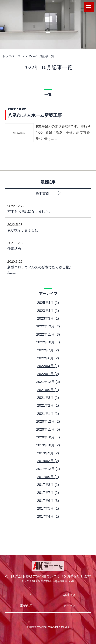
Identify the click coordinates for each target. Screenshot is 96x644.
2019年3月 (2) (48, 461)
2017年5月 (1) (48, 508)
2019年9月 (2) (48, 453)
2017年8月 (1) (48, 485)
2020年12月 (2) (48, 421)
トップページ (11, 56)
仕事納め (44, 245)
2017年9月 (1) (48, 477)
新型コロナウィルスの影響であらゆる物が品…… (44, 267)
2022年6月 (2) (48, 358)
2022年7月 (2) (48, 350)
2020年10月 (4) (48, 437)
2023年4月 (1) (48, 311)
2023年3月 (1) (48, 318)
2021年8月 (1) (48, 398)
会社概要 (70, 595)
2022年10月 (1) (48, 342)
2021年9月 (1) (48, 390)
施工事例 (42, 194)
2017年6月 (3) (48, 501)
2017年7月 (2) (48, 493)
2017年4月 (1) (48, 516)
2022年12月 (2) (48, 326)
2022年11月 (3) (48, 334)
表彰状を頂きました (44, 227)
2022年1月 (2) (48, 374)
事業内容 (26, 606)
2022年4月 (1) (48, 366)
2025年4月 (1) (48, 303)
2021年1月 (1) (48, 414)
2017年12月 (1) (48, 469)
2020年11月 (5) (48, 429)
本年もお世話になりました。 (44, 208)
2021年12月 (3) (48, 382)
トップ (26, 595)
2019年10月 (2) (48, 445)
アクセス (70, 606)
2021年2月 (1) (48, 405)
